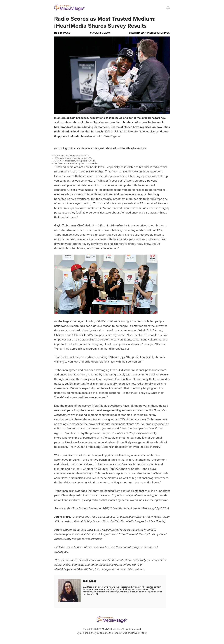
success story (130, 410)
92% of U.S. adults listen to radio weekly (129, 132)
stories (128, 127)
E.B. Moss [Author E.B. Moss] (64, 33)
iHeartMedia (119, 226)
